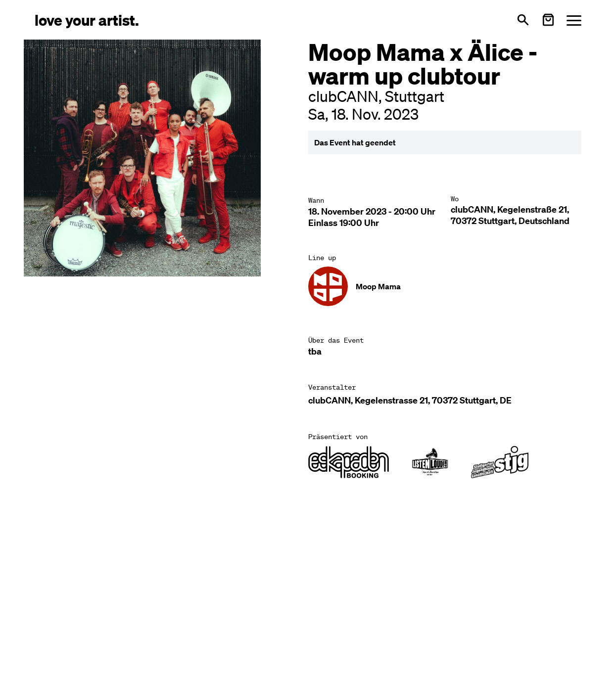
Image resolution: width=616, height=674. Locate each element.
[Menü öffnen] (574, 20)
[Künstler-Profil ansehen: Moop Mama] (355, 286)
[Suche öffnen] (523, 20)
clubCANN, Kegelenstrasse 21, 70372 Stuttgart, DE (410, 400)
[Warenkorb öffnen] (548, 20)
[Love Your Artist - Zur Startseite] (87, 20)
